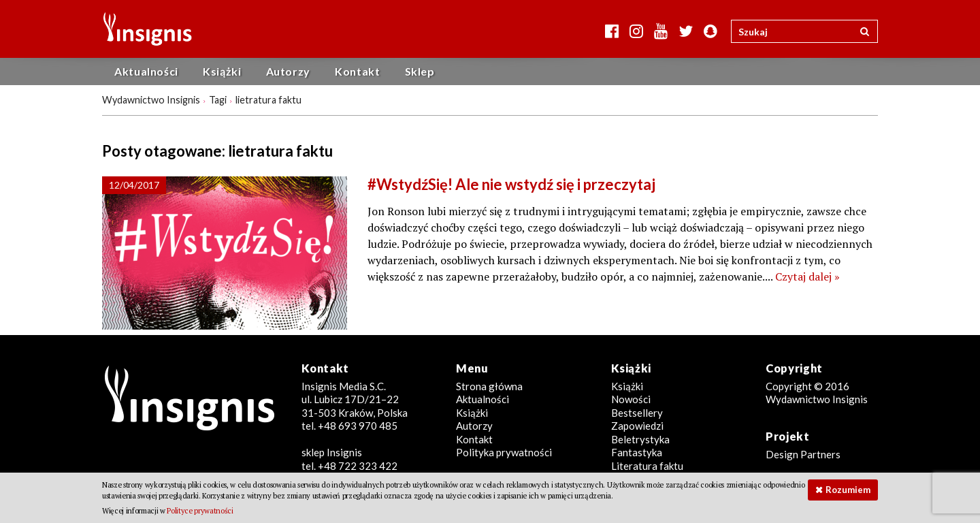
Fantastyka (637, 452)
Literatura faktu (647, 466)
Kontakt (357, 71)
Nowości (631, 399)
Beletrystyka (640, 439)
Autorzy (288, 71)
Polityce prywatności (200, 511)
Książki (222, 71)
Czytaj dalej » (807, 276)
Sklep (420, 71)
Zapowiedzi (637, 426)
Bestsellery (637, 413)
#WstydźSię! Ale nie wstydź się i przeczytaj (511, 184)
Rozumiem (848, 490)
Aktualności (146, 71)
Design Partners (803, 454)
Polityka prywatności (504, 452)
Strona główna (489, 386)
